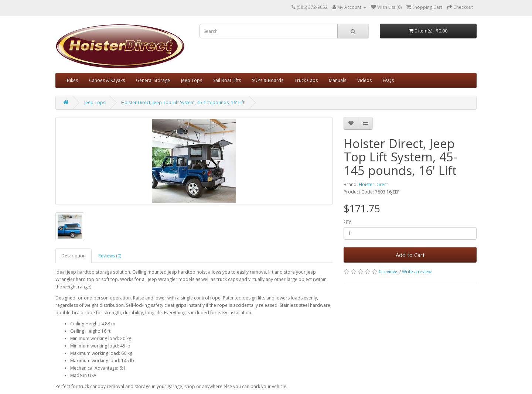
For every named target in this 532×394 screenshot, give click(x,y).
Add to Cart (410, 255)
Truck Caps (306, 80)
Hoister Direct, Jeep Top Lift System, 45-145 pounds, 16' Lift (183, 102)
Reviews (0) (110, 256)
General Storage (153, 80)
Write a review (417, 272)
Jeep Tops (192, 80)
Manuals (337, 80)
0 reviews (388, 272)
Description (74, 256)
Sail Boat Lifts (227, 80)
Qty (347, 221)
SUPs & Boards (268, 80)
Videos (364, 80)
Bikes (72, 80)
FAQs (388, 80)
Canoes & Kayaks (107, 80)
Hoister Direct (373, 184)
